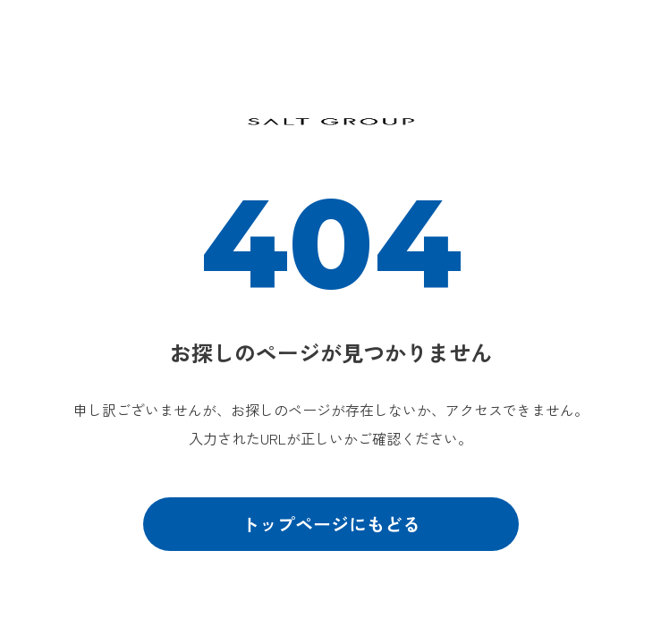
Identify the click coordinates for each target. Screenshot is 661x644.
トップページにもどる (331, 524)
